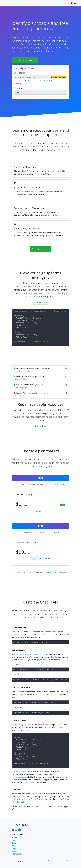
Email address (20, 73)
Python (15, 799)
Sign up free (40, 426)
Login (14, 848)
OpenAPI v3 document (43, 806)
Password (18, 88)
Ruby (21, 799)
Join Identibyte (41, 302)
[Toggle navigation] (5, 3)
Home (14, 838)
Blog (14, 846)
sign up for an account (30, 654)
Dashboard (16, 854)
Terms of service (54, 861)
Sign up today (41, 511)
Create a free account (25, 60)
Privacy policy (65, 861)
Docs (14, 843)
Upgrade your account (40, 559)
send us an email (47, 572)
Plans (14, 840)
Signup (15, 851)
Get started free (40, 249)
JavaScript (32, 799)
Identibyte (70, 3)
